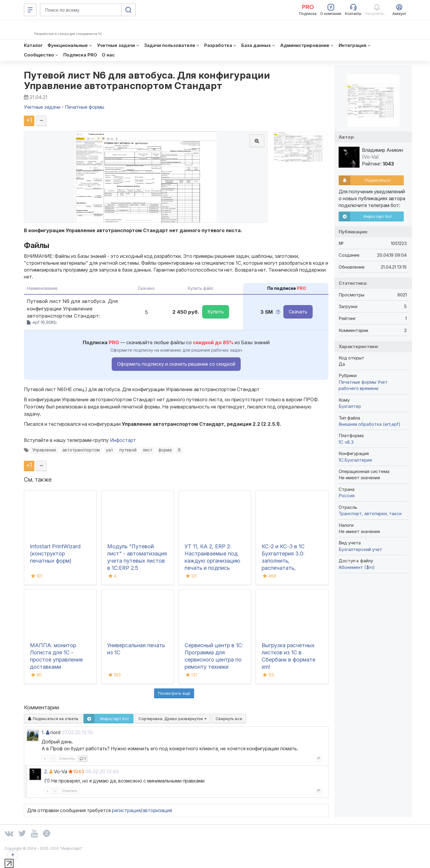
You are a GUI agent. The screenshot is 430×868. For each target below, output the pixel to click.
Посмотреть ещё (174, 693)
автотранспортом (81, 450)
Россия (347, 496)
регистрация (126, 810)
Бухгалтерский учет (360, 549)
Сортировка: (173, 719)
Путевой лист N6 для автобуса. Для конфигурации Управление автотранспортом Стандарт (147, 80)
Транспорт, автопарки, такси (370, 513)
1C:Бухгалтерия (355, 460)
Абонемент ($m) (357, 567)
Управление (44, 450)
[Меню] (30, 10)
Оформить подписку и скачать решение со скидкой (176, 364)
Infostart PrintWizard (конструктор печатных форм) (55, 554)
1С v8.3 (346, 442)
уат (110, 450)
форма (165, 450)
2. (46, 771)
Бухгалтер (350, 406)
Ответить (67, 758)
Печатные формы (357, 382)
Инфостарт (123, 440)
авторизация (157, 810)
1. (43, 732)
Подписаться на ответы (53, 719)
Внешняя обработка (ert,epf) (370, 424)
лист (148, 450)
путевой (128, 450)
